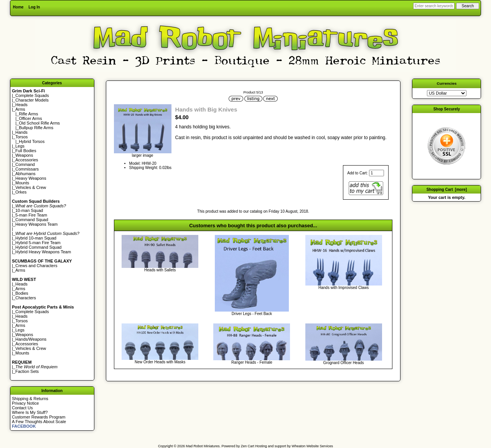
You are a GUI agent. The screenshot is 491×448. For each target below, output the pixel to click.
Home (18, 7)
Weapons (24, 155)
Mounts (22, 183)
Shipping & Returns (30, 399)
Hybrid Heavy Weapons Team (43, 252)
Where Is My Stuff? (30, 412)
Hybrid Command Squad (38, 247)
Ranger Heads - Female (252, 362)
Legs (20, 146)
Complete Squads (32, 95)
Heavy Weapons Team (36, 224)
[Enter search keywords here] (434, 6)
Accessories (27, 160)
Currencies (447, 83)
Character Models (32, 100)
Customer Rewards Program (39, 417)
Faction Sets (27, 371)
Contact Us (22, 408)
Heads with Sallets (160, 270)
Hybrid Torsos (32, 141)
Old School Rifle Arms (39, 123)
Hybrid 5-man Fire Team (38, 243)
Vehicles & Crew (31, 187)
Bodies (22, 293)
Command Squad (32, 220)
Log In (34, 7)
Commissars (27, 169)
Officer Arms (30, 118)
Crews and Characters (36, 266)
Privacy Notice (25, 403)
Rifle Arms (28, 114)
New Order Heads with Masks (160, 362)
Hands (21, 132)
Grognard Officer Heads (344, 363)
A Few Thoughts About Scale (39, 422)
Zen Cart (248, 446)
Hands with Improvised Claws (344, 288)
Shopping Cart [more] (447, 190)
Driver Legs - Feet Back (252, 314)
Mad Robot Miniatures (203, 446)
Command (25, 164)
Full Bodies (26, 151)
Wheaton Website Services (312, 446)
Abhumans (26, 174)
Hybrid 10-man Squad (36, 238)
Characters (26, 298)
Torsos (21, 137)
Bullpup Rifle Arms (36, 128)
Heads (21, 105)
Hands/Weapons (31, 339)
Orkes (21, 192)
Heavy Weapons (31, 178)
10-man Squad (29, 210)
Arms (20, 270)
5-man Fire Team (31, 215)
